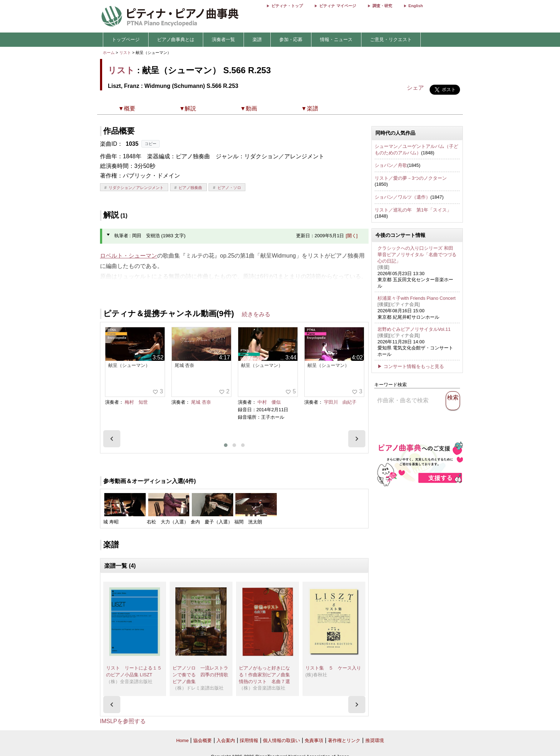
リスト (125, 53)
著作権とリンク (344, 740)
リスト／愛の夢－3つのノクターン (411, 178)
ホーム (109, 53)
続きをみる (256, 314)
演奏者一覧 (223, 39)
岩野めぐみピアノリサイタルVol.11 (414, 329)
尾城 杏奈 (201, 402)
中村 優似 (269, 402)
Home (182, 740)
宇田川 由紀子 (340, 402)
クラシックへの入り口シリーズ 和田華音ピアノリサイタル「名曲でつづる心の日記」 (417, 254)
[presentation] (112, 439)
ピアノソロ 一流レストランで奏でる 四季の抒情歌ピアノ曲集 (200, 675)
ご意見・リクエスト (391, 39)
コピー (151, 144)
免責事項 (314, 740)
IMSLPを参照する (123, 721)
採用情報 (249, 740)
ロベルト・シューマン (129, 256)
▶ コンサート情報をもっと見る (411, 366)
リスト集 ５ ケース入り (333, 668)
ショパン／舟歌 (391, 165)
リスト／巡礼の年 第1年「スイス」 (413, 210)
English (416, 6)
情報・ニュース (336, 39)
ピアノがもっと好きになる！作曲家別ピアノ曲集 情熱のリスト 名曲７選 (267, 675)
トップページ (126, 39)
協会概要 (202, 740)
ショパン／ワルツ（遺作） (402, 197)
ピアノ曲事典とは (176, 39)
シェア (415, 88)
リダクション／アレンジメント (136, 188)
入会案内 (226, 740)
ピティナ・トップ (287, 6)
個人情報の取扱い (281, 740)
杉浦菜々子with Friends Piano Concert (417, 298)
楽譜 (257, 39)
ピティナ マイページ (337, 6)
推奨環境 (375, 740)
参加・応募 (291, 39)
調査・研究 (382, 6)
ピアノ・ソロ (229, 188)
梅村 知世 (136, 402)
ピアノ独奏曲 (190, 188)
